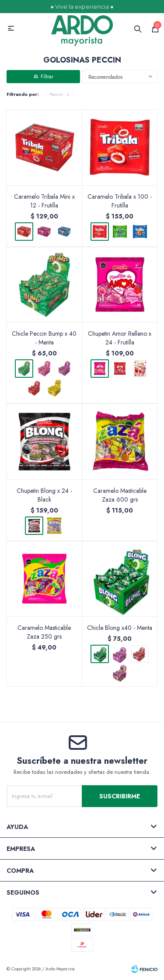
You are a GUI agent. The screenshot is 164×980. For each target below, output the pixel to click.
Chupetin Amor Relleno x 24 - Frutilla (120, 338)
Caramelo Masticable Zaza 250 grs (44, 632)
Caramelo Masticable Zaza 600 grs (120, 495)
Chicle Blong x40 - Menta (120, 628)
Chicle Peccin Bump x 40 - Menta (44, 338)
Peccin (56, 94)
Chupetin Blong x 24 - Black (44, 495)
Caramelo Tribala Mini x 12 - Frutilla (44, 201)
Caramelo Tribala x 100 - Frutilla (120, 201)
